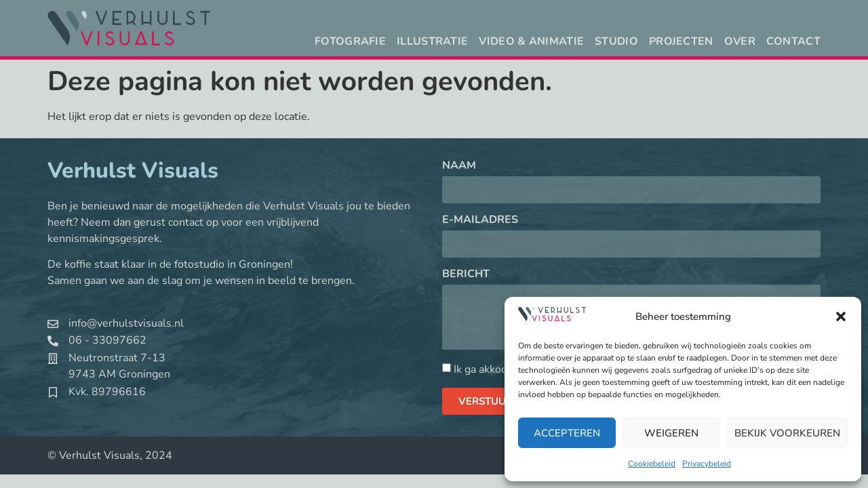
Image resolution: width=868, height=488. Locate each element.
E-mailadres (480, 221)
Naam (459, 166)
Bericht (466, 275)
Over (740, 41)
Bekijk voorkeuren (787, 433)
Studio (616, 41)
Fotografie (350, 41)
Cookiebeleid (652, 464)
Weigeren (671, 433)
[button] (841, 317)
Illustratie (432, 41)
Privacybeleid (707, 464)
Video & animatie (531, 41)
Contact (793, 41)
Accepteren (567, 433)
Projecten (681, 41)
